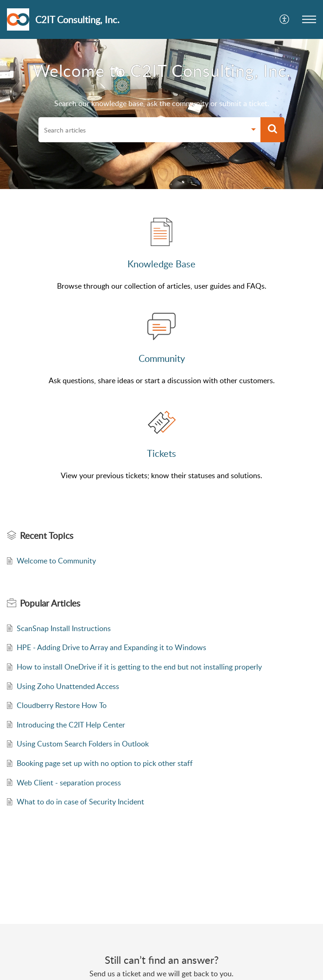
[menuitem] (285, 19)
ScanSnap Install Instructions (64, 628)
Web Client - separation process (69, 783)
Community (162, 358)
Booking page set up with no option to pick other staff (105, 763)
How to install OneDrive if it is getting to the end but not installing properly (139, 667)
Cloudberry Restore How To (62, 705)
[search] (142, 130)
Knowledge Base (161, 264)
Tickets (161, 453)
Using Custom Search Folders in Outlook (83, 744)
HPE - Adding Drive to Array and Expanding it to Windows (111, 647)
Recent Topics (47, 536)
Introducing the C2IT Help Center (71, 725)
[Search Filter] (253, 131)
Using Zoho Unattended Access (68, 686)
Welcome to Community (56, 561)
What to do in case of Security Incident (80, 802)
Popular (50, 603)
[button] (309, 19)
